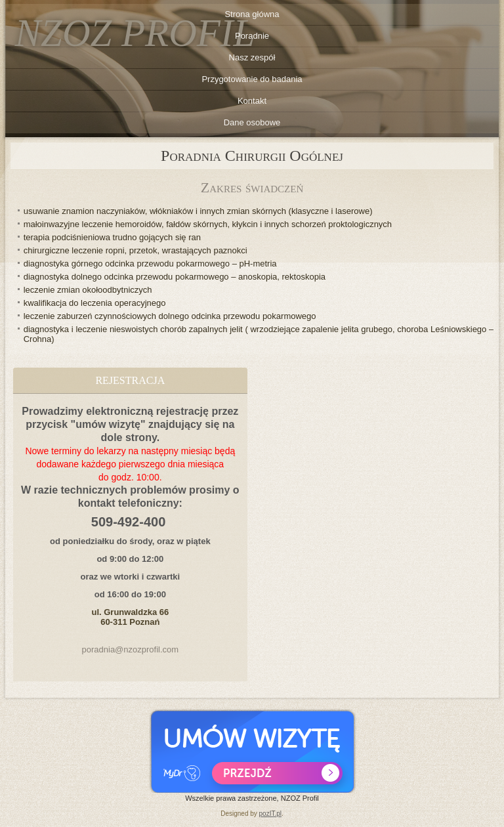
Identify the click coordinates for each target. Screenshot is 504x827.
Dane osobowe (252, 122)
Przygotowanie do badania (252, 79)
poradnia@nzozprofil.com (131, 649)
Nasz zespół (252, 57)
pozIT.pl (270, 814)
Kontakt (252, 101)
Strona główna (252, 14)
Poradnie (252, 36)
